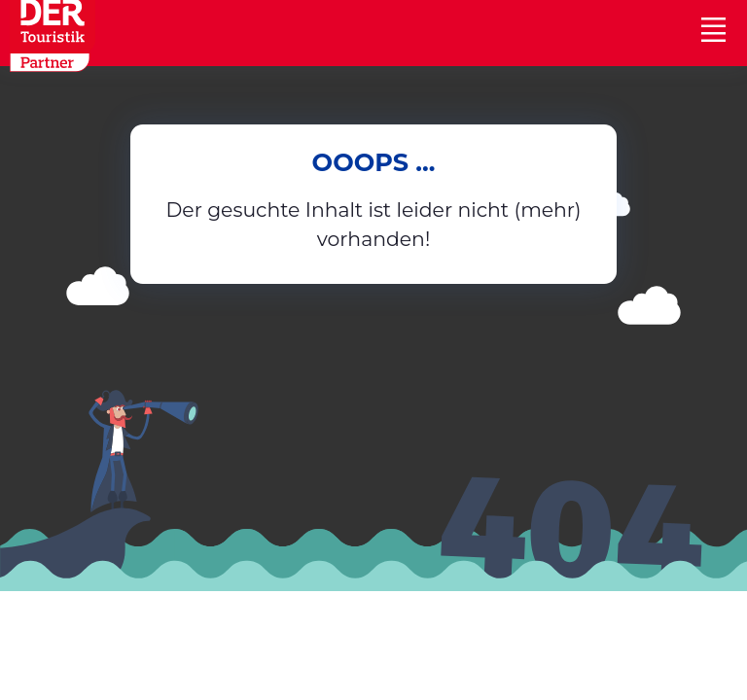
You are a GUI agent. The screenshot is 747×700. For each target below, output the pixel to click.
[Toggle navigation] (713, 29)
